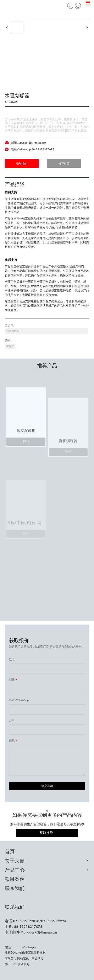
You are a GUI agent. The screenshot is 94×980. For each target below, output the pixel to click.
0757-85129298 (54, 921)
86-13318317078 (43, 149)
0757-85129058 (26, 921)
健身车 (10, 346)
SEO (15, 964)
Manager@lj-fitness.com (32, 143)
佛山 (8, 964)
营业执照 (24, 964)
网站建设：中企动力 (30, 958)
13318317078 (31, 927)
